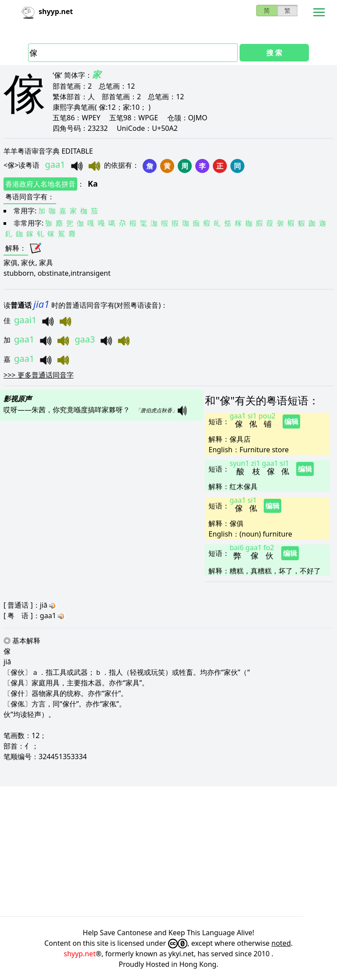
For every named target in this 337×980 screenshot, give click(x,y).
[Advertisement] (168, 851)
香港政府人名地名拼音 (40, 184)
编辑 (291, 422)
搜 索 (274, 53)
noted (281, 943)
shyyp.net (80, 954)
